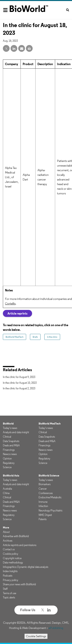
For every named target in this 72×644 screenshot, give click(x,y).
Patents (43, 519)
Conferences (46, 493)
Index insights (10, 571)
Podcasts (8, 576)
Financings (9, 450)
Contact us (9, 549)
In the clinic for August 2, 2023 (19, 388)
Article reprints (17, 313)
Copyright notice (12, 558)
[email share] (22, 49)
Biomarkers (45, 484)
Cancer (43, 489)
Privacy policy (11, 580)
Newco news (10, 454)
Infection (43, 506)
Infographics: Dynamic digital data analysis (26, 567)
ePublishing (56, 628)
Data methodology (13, 562)
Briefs (35, 337)
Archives (8, 541)
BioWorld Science (49, 476)
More (6, 527)
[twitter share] (6, 49)
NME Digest (45, 515)
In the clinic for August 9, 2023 (19, 377)
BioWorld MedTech (14, 337)
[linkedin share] (14, 49)
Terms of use (10, 593)
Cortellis (10, 303)
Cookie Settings (36, 636)
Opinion (7, 459)
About (6, 532)
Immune (43, 502)
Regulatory (9, 463)
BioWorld (8, 424)
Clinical (7, 437)
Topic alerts (9, 597)
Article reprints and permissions (20, 545)
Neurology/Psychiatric (51, 510)
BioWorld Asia (11, 476)
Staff (5, 589)
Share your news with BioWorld (19, 584)
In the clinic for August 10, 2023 (20, 383)
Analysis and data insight (16, 432)
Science (7, 467)
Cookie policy (11, 554)
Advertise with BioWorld (16, 536)
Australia (7, 489)
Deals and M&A (11, 445)
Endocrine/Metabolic (50, 497)
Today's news (10, 428)
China (6, 493)
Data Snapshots (11, 441)
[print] (29, 49)
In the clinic (52, 337)
